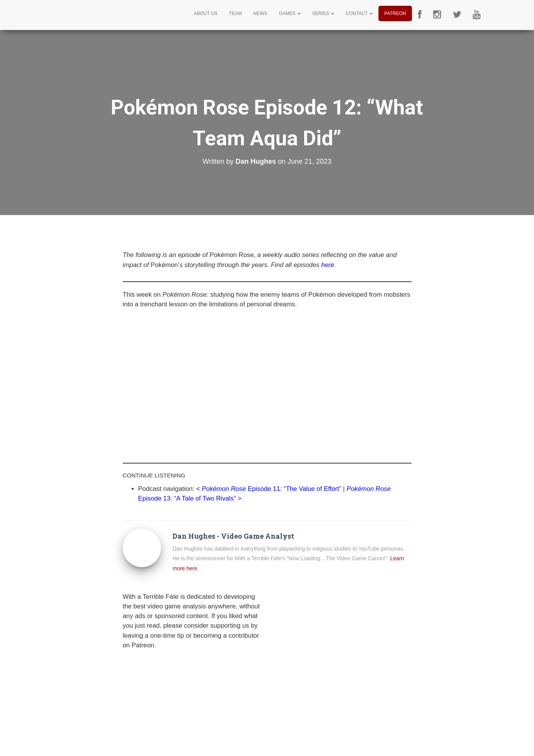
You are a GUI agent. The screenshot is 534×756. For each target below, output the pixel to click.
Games (290, 13)
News (260, 13)
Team (235, 13)
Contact (359, 13)
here (328, 265)
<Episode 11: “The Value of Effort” (269, 489)
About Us (206, 13)
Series (323, 13)
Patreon (395, 13)
